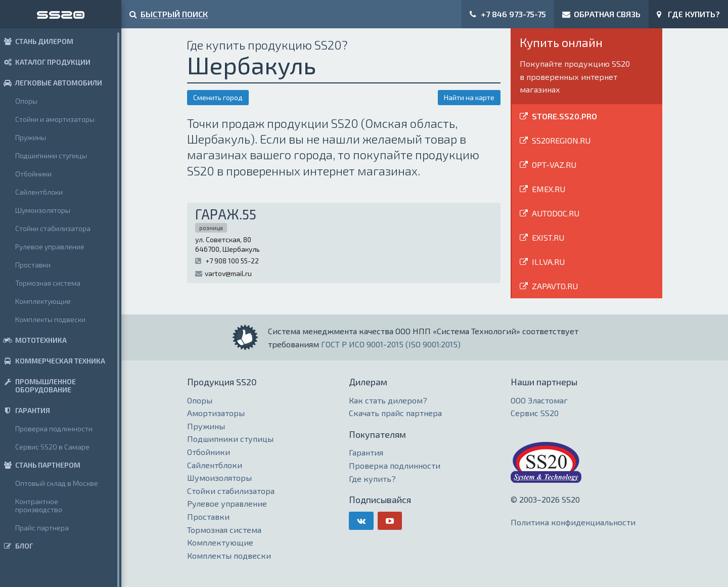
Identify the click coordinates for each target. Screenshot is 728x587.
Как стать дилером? (388, 400)
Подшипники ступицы (51, 155)
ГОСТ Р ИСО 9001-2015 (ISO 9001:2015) (391, 344)
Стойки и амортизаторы (55, 119)
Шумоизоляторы (43, 210)
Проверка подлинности (54, 428)
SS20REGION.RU (561, 140)
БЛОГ (16, 546)
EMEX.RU (549, 189)
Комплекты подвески (50, 319)
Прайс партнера (42, 528)
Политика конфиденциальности (573, 522)
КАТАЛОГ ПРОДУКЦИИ (45, 62)
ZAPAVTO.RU (555, 286)
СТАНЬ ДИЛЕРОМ (37, 41)
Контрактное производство (39, 505)
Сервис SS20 (535, 413)
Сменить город (218, 97)
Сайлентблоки (39, 192)
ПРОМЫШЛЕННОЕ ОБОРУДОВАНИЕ (38, 386)
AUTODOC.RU (556, 213)
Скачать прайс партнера (395, 413)
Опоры (26, 101)
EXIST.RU (548, 237)
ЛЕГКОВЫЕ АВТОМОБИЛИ (51, 83)
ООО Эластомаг (539, 400)
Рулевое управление (50, 246)
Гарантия (366, 452)
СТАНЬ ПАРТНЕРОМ (40, 465)
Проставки (33, 265)
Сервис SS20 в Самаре (52, 447)
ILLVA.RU (548, 262)
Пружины (31, 137)
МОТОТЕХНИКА (33, 340)
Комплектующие (43, 301)
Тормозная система (48, 283)
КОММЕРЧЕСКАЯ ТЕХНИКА (53, 361)
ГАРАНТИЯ (25, 410)
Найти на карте (469, 97)
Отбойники (33, 174)
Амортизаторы (216, 413)
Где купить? (372, 479)
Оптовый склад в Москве (57, 483)
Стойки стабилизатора (53, 228)
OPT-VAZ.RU (554, 165)
